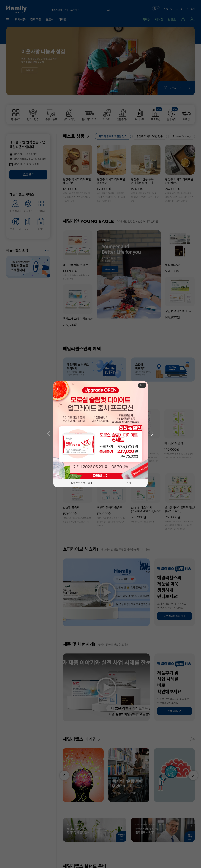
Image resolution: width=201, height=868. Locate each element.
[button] (152, 434)
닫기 (129, 483)
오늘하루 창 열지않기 (82, 483)
